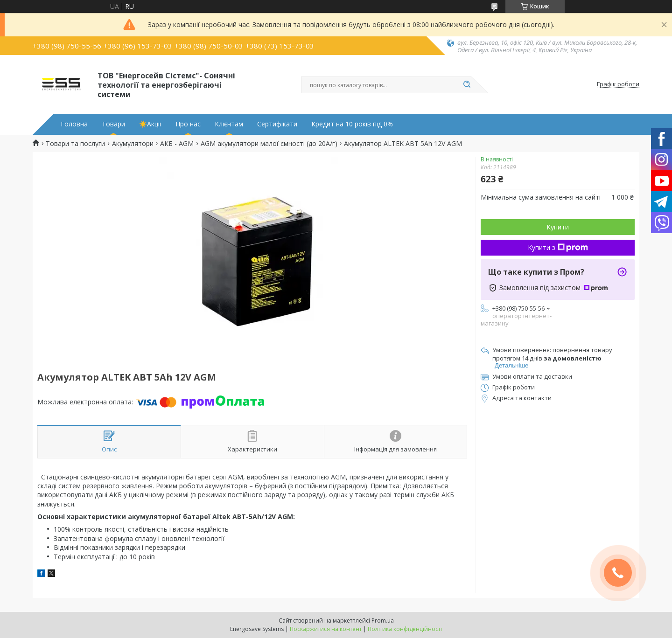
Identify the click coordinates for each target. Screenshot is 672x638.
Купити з (558, 247)
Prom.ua (383, 621)
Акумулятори (133, 144)
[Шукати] (467, 85)
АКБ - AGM (177, 144)
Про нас (188, 124)
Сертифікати (277, 124)
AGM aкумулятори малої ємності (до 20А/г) (269, 144)
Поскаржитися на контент (326, 629)
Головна (74, 124)
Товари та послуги (75, 144)
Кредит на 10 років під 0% (352, 124)
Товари (113, 124)
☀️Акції (150, 124)
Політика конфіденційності (405, 629)
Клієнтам (229, 124)
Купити (558, 227)
